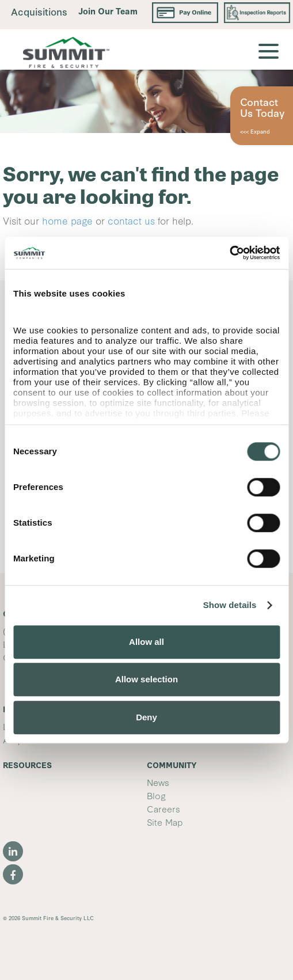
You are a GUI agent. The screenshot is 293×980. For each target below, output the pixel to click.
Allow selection (146, 679)
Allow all (146, 642)
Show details (230, 605)
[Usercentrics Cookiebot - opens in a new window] (229, 253)
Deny (146, 717)
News (158, 782)
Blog (156, 795)
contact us (131, 220)
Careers (163, 808)
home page (67, 220)
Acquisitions (39, 11)
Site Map (165, 822)
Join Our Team (108, 11)
